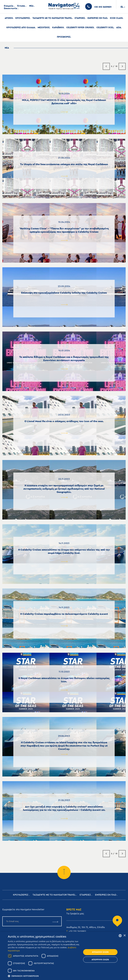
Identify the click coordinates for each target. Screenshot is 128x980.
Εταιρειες (80, 18)
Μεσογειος (44, 28)
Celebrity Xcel (105, 28)
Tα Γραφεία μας (75, 914)
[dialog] (64, 956)
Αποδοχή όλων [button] (100, 952)
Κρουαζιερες (23, 18)
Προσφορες (64, 37)
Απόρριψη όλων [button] (100, 960)
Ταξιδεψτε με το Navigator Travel (52, 18)
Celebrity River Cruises (80, 28)
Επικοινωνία (11, 8)
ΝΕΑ (31, 6)
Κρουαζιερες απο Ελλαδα (21, 28)
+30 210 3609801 (77, 931)
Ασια (119, 28)
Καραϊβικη (58, 28)
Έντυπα (21, 6)
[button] (44, 976)
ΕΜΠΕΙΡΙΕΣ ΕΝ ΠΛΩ (97, 18)
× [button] (124, 936)
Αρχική (9, 18)
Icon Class (116, 18)
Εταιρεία (9, 6)
